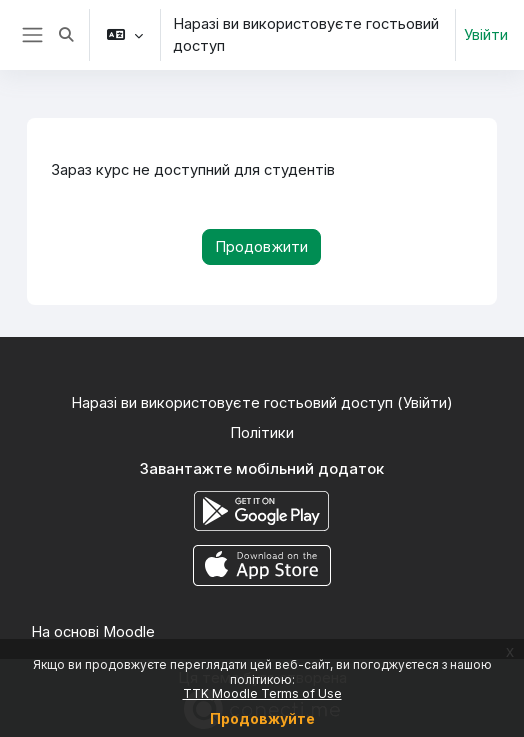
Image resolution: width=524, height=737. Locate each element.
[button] (67, 35)
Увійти (486, 35)
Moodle (129, 632)
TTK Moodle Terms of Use (262, 693)
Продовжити (261, 247)
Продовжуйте (262, 718)
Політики (262, 433)
